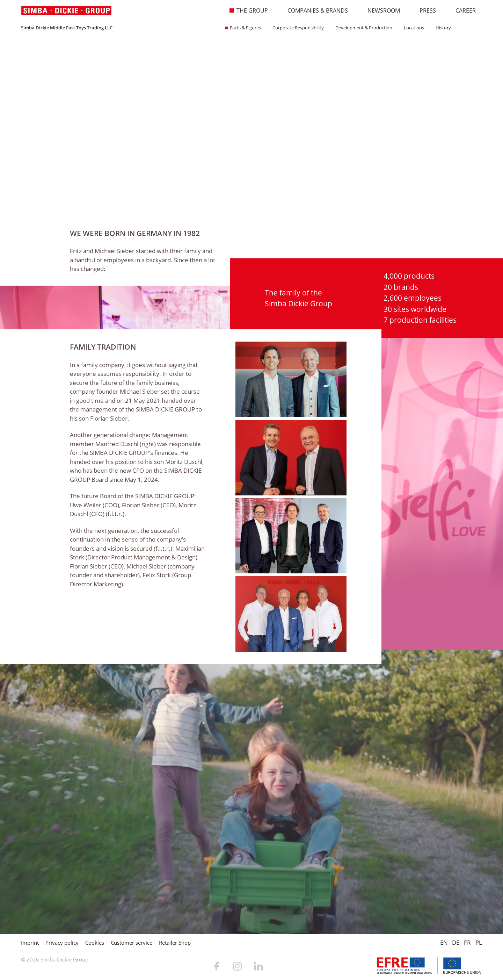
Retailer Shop (175, 943)
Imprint (30, 943)
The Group (249, 10)
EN (444, 942)
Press (424, 10)
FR (467, 942)
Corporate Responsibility (296, 28)
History (441, 28)
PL (479, 942)
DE (456, 942)
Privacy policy (62, 943)
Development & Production (362, 28)
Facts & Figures (243, 28)
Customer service (132, 943)
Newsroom (380, 10)
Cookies (95, 943)
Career (462, 10)
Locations (412, 28)
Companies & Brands (314, 10)
